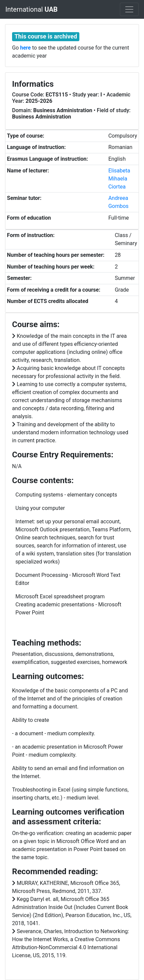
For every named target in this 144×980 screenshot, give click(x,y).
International (31, 9)
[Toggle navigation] (129, 9)
